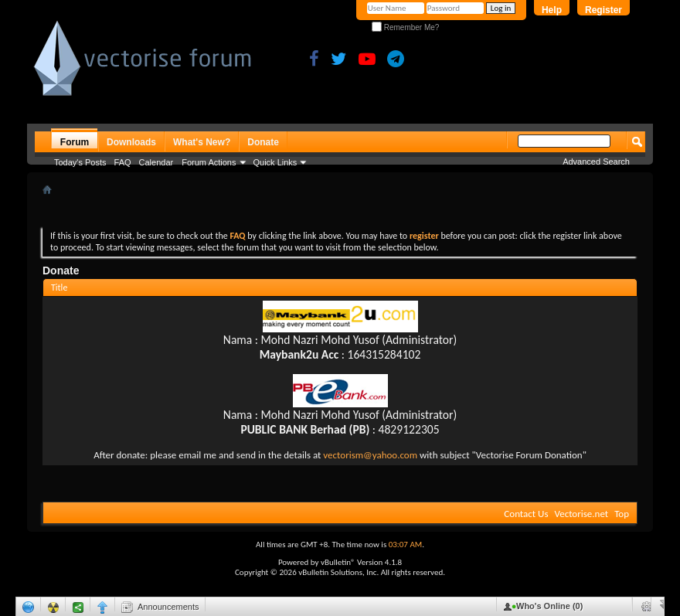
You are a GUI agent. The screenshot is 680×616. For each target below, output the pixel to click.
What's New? (202, 142)
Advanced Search (596, 162)
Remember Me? (405, 27)
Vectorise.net (581, 514)
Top (622, 514)
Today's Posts (80, 162)
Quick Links (275, 162)
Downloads (131, 142)
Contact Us (526, 514)
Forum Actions (209, 162)
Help (552, 10)
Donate (263, 142)
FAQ (123, 162)
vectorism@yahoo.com (370, 455)
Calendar (156, 162)
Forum (75, 142)
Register (603, 10)
